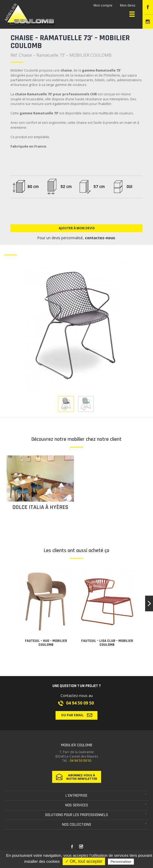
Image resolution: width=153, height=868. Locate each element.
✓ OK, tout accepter (84, 861)
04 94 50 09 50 (80, 703)
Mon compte (103, 5)
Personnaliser (121, 862)
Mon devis (128, 5)
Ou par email (77, 715)
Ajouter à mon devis (77, 228)
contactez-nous (100, 238)
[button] (149, 603)
